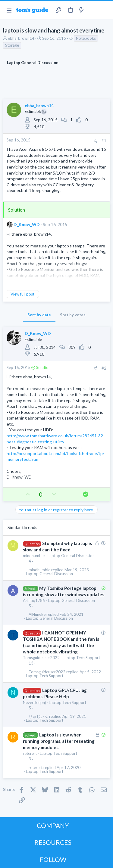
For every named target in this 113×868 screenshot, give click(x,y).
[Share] (95, 141)
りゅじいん (38, 716)
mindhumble (34, 556)
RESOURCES (53, 842)
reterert (30, 753)
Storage (12, 45)
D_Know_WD (27, 224)
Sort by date (39, 315)
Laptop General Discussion (71, 556)
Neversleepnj (34, 702)
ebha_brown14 (21, 38)
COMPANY (53, 825)
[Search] (105, 10)
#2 (104, 368)
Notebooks (86, 38)
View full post (22, 294)
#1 (104, 141)
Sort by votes (73, 315)
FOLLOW (53, 859)
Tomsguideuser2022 (41, 658)
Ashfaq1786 (34, 600)
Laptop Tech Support (81, 658)
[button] (9, 10)
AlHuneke (37, 614)
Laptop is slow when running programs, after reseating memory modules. (59, 741)
